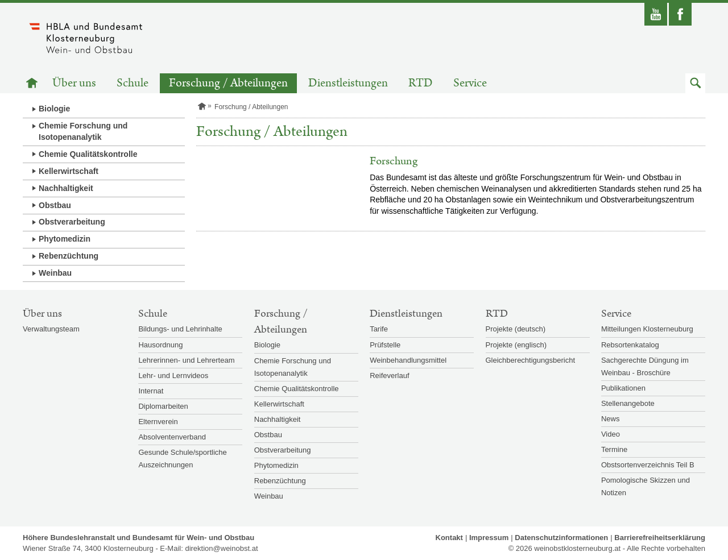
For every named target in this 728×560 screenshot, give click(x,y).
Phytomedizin (65, 239)
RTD (421, 83)
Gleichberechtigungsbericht (531, 360)
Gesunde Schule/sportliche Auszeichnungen (182, 459)
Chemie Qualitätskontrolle (88, 154)
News (611, 419)
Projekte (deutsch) (516, 329)
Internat (151, 391)
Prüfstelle (385, 345)
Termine (614, 449)
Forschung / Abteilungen (228, 83)
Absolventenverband (172, 437)
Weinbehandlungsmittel (408, 360)
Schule (133, 83)
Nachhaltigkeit (66, 188)
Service (470, 83)
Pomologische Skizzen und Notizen (646, 486)
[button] (695, 83)
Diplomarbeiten (163, 406)
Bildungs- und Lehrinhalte (180, 329)
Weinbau (55, 273)
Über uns (74, 83)
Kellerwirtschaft (69, 171)
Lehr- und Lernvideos (173, 376)
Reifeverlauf (389, 376)
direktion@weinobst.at (221, 548)
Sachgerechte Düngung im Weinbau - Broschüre (645, 366)
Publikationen (623, 388)
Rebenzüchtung (69, 256)
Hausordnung (160, 345)
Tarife (379, 329)
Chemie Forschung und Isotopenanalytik (83, 131)
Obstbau (55, 205)
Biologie (54, 109)
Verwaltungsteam (51, 329)
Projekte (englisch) (516, 345)
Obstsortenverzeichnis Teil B (648, 465)
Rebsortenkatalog (630, 345)
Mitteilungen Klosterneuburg (647, 329)
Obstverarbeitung (72, 222)
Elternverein (158, 422)
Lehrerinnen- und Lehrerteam (186, 360)
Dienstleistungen (348, 83)
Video (611, 434)
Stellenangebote (628, 403)
